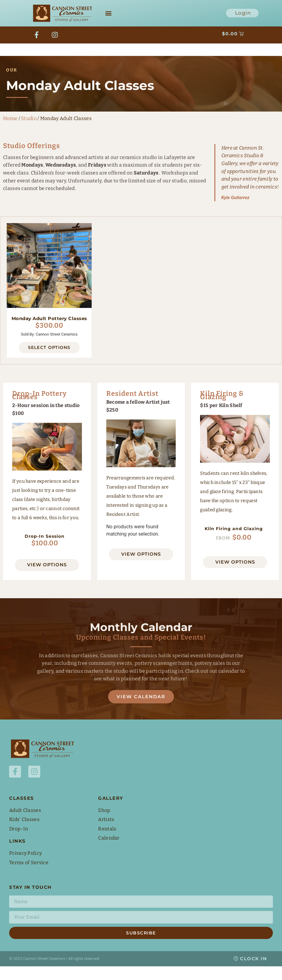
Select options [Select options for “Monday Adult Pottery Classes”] (49, 361)
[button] (109, 13)
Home (10, 131)
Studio (29, 131)
